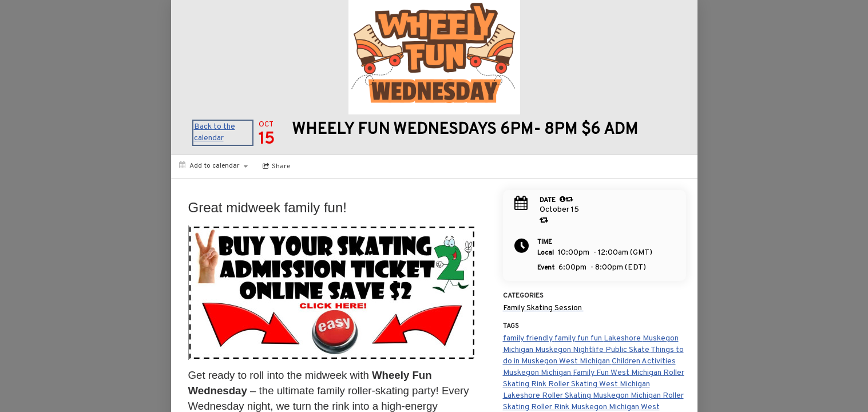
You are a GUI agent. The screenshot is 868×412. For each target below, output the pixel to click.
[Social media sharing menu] (275, 167)
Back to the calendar (215, 132)
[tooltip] (562, 199)
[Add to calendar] (213, 166)
